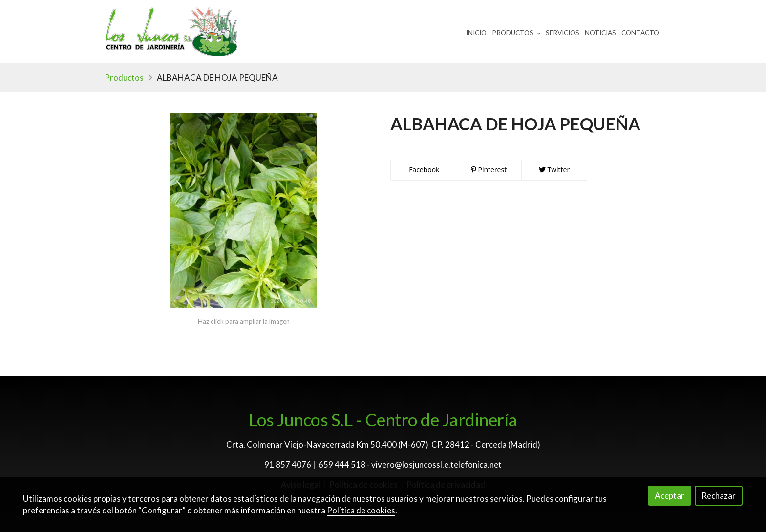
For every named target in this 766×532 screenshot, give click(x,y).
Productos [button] (516, 33)
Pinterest (489, 170)
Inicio (476, 33)
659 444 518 (342, 464)
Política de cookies (361, 510)
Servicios (563, 33)
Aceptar (670, 496)
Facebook (424, 170)
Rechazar (719, 496)
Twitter (554, 170)
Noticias (600, 33)
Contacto (640, 33)
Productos (124, 77)
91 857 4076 (288, 464)
